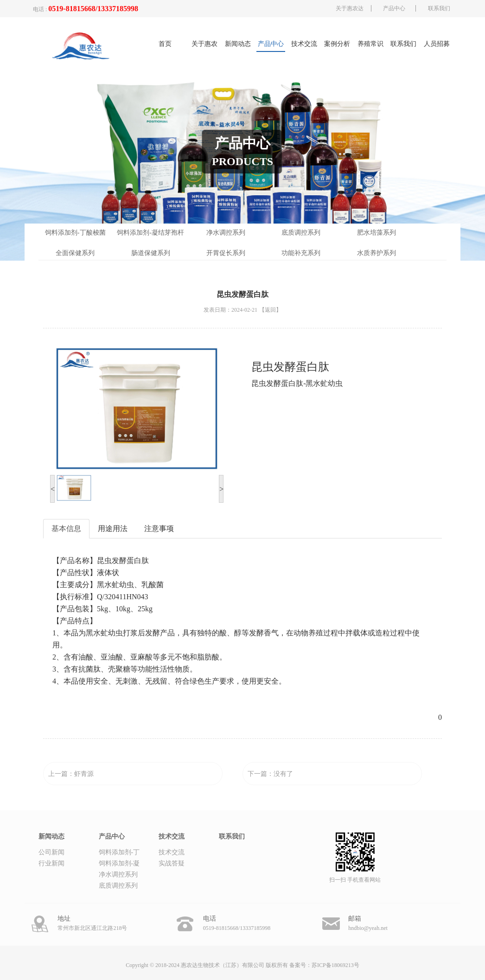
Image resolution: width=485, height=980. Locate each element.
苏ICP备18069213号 (335, 965)
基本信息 (66, 528)
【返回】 (270, 310)
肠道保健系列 (151, 253)
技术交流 (304, 44)
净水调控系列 (226, 233)
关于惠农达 (350, 8)
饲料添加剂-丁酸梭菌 (75, 233)
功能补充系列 (301, 253)
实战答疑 (172, 863)
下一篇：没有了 (270, 774)
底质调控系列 (301, 233)
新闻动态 (238, 44)
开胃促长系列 (226, 253)
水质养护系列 (377, 253)
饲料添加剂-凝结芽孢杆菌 (150, 236)
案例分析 (337, 44)
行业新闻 (51, 863)
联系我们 (439, 8)
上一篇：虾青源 (71, 774)
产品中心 (394, 8)
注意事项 (159, 528)
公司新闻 (51, 852)
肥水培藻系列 (377, 233)
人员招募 (437, 44)
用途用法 (113, 528)
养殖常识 (370, 44)
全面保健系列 (75, 253)
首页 (165, 44)
